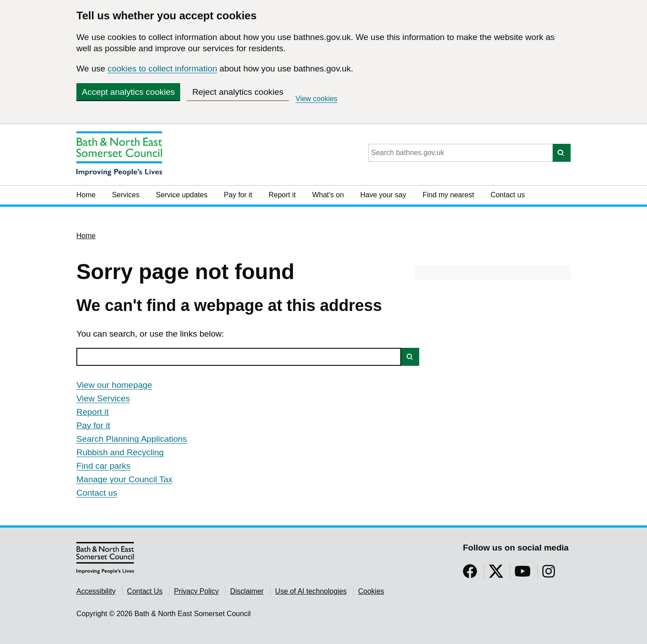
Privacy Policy (196, 591)
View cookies (317, 99)
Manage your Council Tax (124, 479)
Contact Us (145, 591)
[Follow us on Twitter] (496, 574)
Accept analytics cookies (128, 92)
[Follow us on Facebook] (470, 574)
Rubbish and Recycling (120, 452)
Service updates (182, 195)
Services (126, 195)
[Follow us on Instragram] (549, 574)
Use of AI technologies (311, 591)
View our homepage (114, 385)
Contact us (508, 195)
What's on (328, 195)
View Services (103, 398)
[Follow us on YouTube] (523, 574)
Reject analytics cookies (238, 92)
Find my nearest (448, 195)
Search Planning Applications (132, 439)
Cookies (371, 591)
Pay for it (238, 195)
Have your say (383, 195)
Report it (282, 195)
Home (86, 195)
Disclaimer (247, 591)
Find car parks (103, 466)
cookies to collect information (162, 69)
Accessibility (96, 591)
